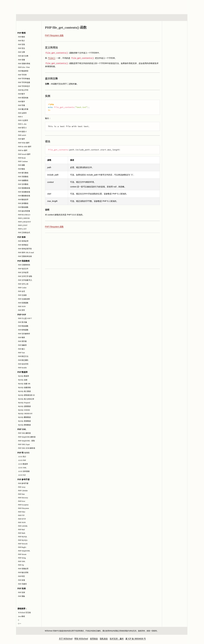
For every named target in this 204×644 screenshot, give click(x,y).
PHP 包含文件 (23, 269)
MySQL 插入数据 (25, 391)
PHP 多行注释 (23, 56)
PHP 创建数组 (23, 180)
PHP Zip (21, 565)
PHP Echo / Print (24, 67)
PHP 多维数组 (23, 203)
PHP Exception (23, 505)
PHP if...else (22, 124)
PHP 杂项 (22, 580)
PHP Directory (23, 498)
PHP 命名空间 (23, 364)
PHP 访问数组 (23, 184)
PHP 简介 (22, 41)
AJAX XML (22, 468)
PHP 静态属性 (23, 360)
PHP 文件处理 (23, 272)
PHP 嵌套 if (22, 132)
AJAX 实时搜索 (24, 471)
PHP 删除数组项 (24, 196)
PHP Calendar (23, 491)
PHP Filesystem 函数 (54, 35)
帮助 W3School (81, 639)
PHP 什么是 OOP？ (25, 318)
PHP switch (22, 135)
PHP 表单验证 (23, 245)
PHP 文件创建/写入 (25, 280)
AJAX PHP (22, 460)
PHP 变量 (22, 60)
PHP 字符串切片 (24, 86)
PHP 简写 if (22, 128)
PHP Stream (22, 554)
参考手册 (175, 18)
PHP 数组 (22, 169)
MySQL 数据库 (24, 376)
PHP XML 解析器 (25, 433)
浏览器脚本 (53, 18)
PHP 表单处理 (23, 241)
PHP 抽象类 (22, 345)
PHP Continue (23, 161)
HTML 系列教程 (28, 18)
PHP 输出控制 (23, 572)
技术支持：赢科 (117, 639)
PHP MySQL (23, 537)
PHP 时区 (22, 576)
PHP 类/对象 (23, 322)
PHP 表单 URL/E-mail (26, 253)
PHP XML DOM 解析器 (27, 448)
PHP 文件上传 (23, 284)
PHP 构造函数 (23, 326)
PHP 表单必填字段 (25, 249)
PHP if (20, 117)
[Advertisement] (120, 6)
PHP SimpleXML (24, 551)
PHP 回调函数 (23, 303)
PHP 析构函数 (23, 330)
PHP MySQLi (23, 540)
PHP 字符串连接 (24, 82)
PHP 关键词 (22, 584)
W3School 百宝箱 (25, 613)
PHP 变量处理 (23, 569)
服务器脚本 (79, 18)
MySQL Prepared (24, 403)
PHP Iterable (22, 368)
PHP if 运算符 (23, 120)
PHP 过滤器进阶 (24, 299)
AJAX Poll (22, 475)
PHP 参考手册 (23, 483)
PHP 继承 (22, 338)
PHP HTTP (22, 519)
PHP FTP (21, 515)
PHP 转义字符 (23, 90)
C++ (20, 624)
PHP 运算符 (22, 113)
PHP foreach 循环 (24, 154)
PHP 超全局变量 (24, 211)
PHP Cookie (22, 288)
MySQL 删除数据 (25, 417)
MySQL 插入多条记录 (26, 399)
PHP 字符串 (22, 75)
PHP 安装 (22, 44)
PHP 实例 (22, 592)
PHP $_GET (22, 229)
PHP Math (22, 533)
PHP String (22, 558)
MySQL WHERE (24, 410)
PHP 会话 (22, 291)
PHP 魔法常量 (23, 109)
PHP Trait (21, 353)
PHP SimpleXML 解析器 (27, 437)
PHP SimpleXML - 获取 (27, 441)
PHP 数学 (22, 102)
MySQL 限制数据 (25, 425)
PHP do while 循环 (25, 147)
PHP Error (22, 501)
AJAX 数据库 (23, 464)
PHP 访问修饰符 (24, 334)
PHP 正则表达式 (24, 233)
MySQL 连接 (23, 380)
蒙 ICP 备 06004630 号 (136, 639)
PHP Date (21, 494)
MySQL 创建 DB (24, 384)
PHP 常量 (22, 105)
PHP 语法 (22, 48)
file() (52, 58)
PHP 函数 (22, 165)
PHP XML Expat (24, 444)
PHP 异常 (22, 310)
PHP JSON (22, 306)
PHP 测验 (22, 596)
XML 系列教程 (127, 18)
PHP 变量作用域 (24, 64)
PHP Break (22, 158)
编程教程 (105, 18)
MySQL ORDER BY (25, 414)
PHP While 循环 (24, 143)
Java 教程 (22, 616)
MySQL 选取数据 (25, 406)
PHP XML (22, 561)
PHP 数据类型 (23, 71)
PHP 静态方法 (23, 356)
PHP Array (22, 487)
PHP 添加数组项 (24, 192)
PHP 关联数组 (23, 177)
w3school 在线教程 (42, 6)
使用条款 (94, 639)
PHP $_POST (23, 225)
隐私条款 (104, 639)
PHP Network (23, 544)
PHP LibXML (23, 526)
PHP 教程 (22, 37)
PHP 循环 (22, 139)
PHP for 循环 (23, 150)
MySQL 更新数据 (25, 421)
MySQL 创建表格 (25, 388)
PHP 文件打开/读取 (25, 276)
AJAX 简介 (22, 457)
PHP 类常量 (22, 341)
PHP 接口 (22, 349)
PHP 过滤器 (22, 295)
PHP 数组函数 (23, 207)
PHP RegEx (22, 547)
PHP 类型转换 (23, 98)
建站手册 (149, 18)
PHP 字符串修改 (24, 79)
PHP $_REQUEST (25, 222)
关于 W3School (66, 639)
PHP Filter (22, 512)
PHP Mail (21, 530)
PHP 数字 (22, 94)
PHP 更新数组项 (24, 188)
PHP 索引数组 (23, 173)
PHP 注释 (22, 52)
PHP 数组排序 (23, 200)
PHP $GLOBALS (24, 215)
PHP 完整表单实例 (25, 256)
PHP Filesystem (24, 508)
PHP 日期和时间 (24, 265)
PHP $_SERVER (24, 218)
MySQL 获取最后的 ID (26, 395)
